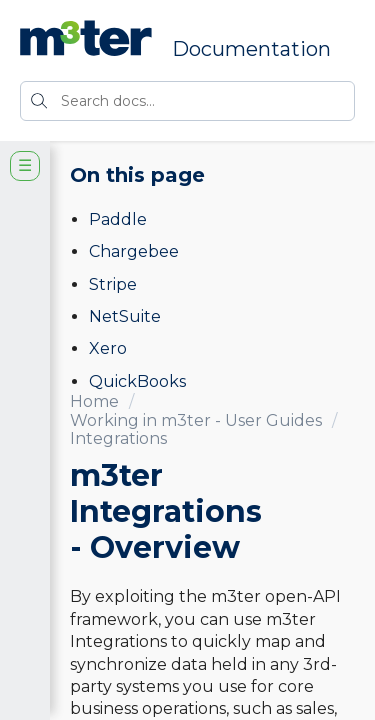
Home (94, 401)
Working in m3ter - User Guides (196, 420)
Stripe (113, 284)
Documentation (251, 49)
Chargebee (134, 251)
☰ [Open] (25, 165)
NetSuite (125, 316)
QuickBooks (137, 381)
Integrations (118, 438)
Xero (108, 348)
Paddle (118, 219)
